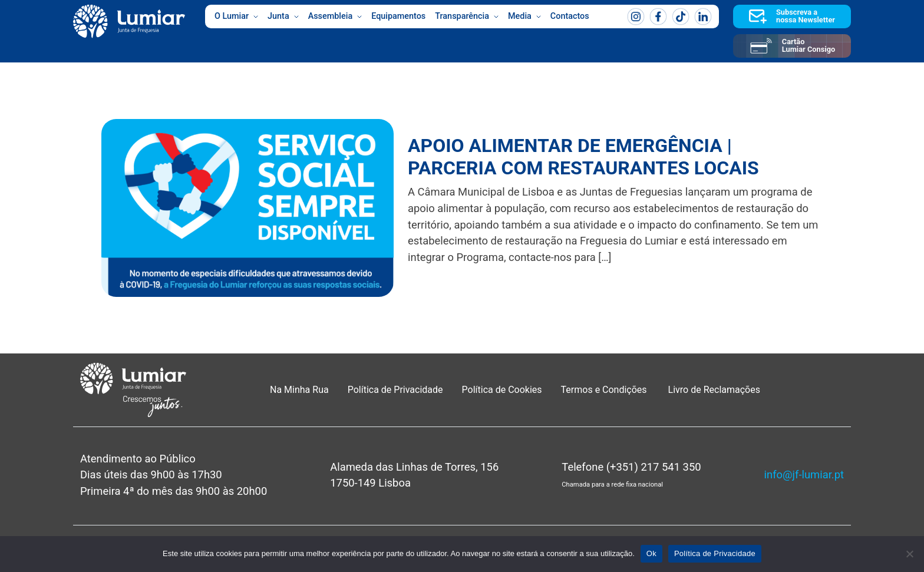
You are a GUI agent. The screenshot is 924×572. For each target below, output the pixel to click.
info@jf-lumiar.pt (804, 475)
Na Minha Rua (299, 390)
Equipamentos (398, 16)
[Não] (909, 554)
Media (524, 16)
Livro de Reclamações (714, 390)
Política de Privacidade (395, 390)
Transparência (467, 16)
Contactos (570, 16)
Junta (283, 16)
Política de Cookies (502, 390)
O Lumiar (236, 16)
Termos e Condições (605, 390)
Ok (651, 553)
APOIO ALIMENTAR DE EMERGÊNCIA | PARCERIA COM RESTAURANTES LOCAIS (583, 157)
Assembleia (335, 16)
